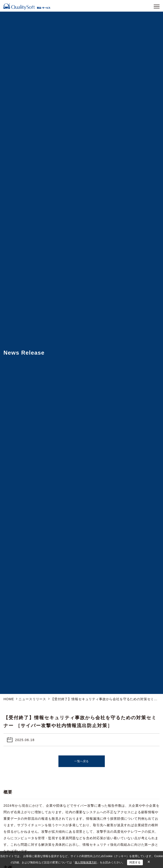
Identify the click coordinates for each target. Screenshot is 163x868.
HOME (9, 699)
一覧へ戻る (81, 761)
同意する (135, 862)
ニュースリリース (32, 699)
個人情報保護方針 (86, 862)
